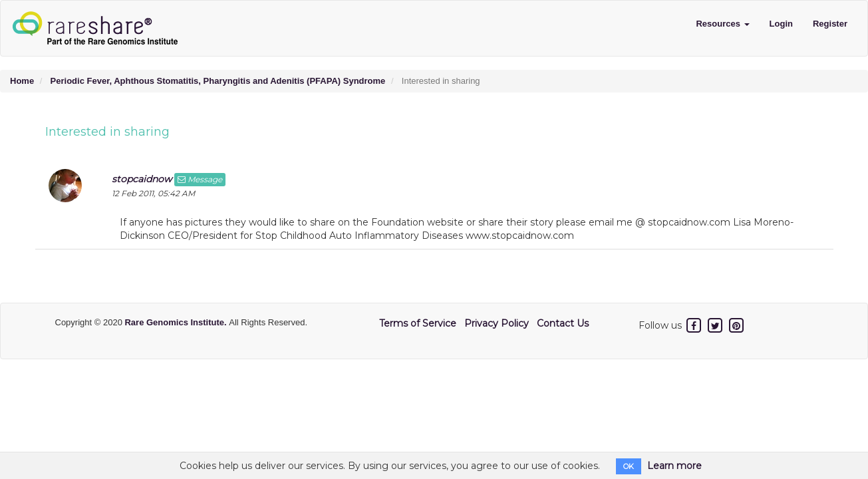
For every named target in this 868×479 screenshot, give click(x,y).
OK (629, 466)
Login (781, 24)
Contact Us (563, 323)
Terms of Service (418, 323)
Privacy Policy (497, 323)
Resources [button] (722, 24)
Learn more (674, 466)
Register (830, 24)
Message (200, 179)
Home (22, 81)
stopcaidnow (142, 179)
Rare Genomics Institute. (177, 322)
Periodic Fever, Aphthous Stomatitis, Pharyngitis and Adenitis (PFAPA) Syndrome (218, 81)
